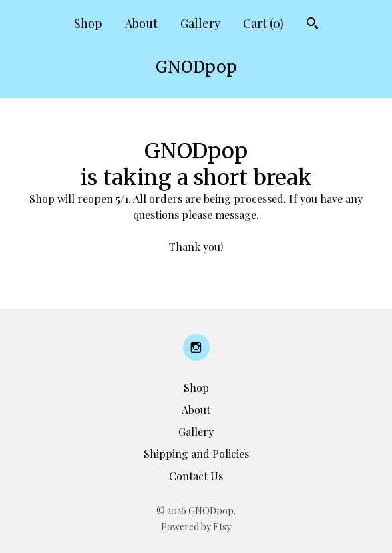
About (141, 23)
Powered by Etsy (196, 527)
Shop (88, 23)
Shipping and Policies (196, 454)
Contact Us (196, 476)
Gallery (200, 23)
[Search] (312, 25)
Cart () (263, 23)
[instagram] (196, 347)
